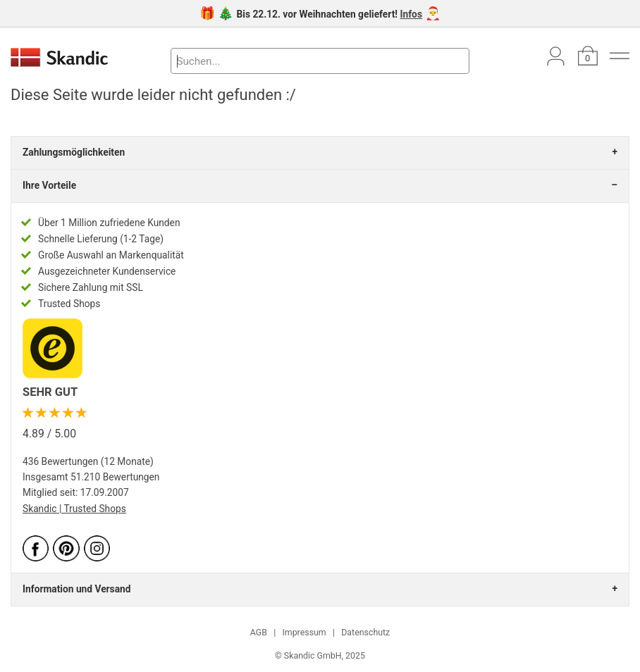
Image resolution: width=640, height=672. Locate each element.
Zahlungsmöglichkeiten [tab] (74, 152)
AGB (259, 633)
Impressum (304, 633)
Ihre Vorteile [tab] (49, 185)
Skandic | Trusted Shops (74, 509)
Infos (411, 14)
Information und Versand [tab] (76, 589)
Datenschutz (365, 633)
